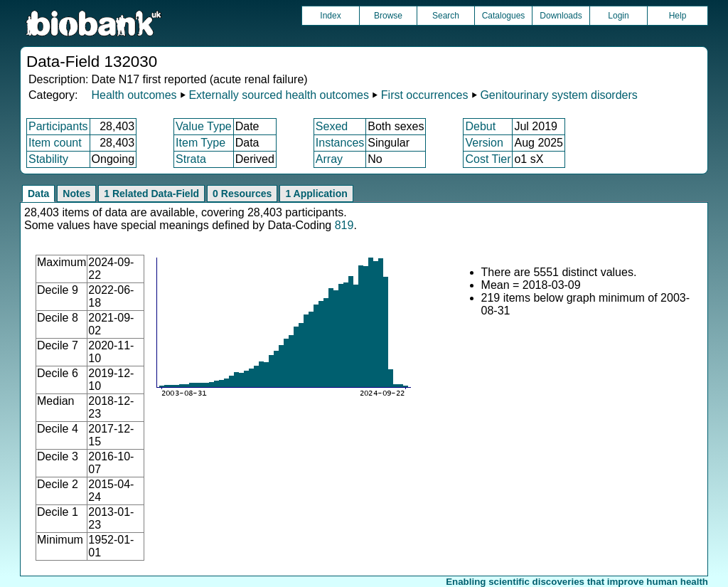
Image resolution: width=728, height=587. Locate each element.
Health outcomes (134, 95)
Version (484, 143)
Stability (48, 159)
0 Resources (242, 194)
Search (446, 16)
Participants (58, 126)
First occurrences (425, 95)
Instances (340, 143)
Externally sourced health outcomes (278, 95)
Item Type (200, 143)
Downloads (561, 16)
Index (330, 16)
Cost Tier (488, 159)
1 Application (316, 194)
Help (678, 16)
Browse (388, 16)
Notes (76, 194)
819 (344, 225)
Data (38, 194)
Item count (55, 143)
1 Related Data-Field (151, 194)
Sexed (332, 126)
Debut (480, 126)
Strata (191, 159)
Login (618, 16)
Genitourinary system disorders (558, 95)
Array (329, 159)
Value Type (204, 126)
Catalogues (504, 16)
